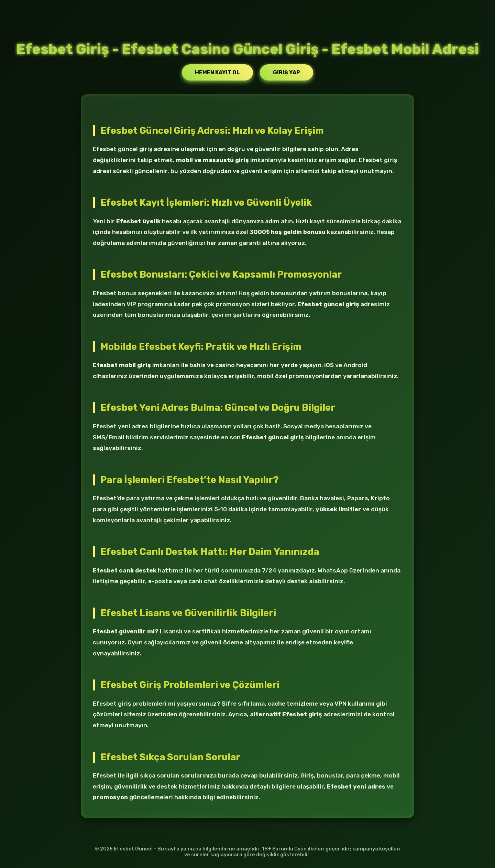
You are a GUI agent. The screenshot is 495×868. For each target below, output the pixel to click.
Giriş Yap (287, 72)
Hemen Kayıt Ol (217, 72)
